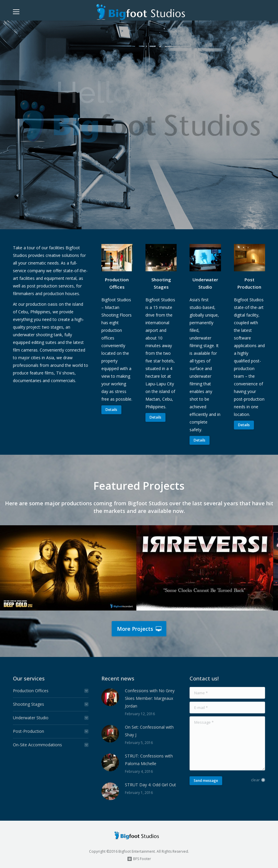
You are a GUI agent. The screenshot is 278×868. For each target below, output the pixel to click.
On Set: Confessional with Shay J (149, 731)
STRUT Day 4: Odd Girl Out (150, 785)
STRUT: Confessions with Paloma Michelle (149, 760)
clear (255, 780)
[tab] (51, 691)
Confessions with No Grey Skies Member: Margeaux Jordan (150, 698)
